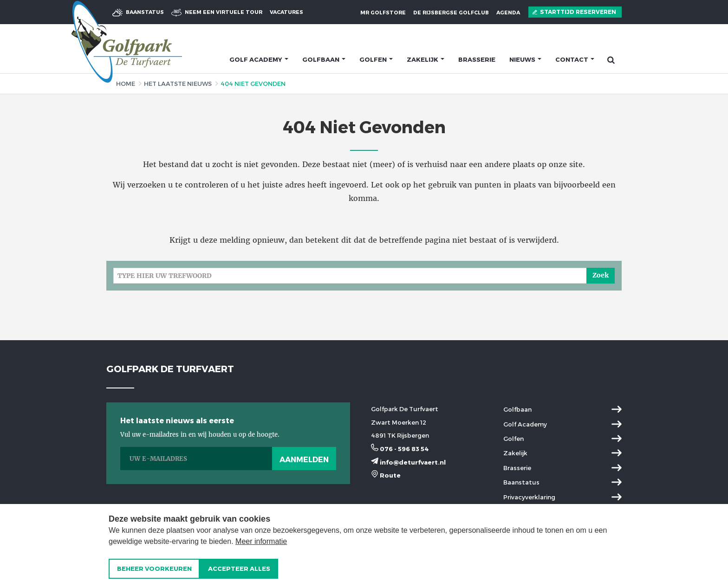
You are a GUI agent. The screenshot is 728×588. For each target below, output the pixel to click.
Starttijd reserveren (574, 12)
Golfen (376, 59)
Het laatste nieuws (178, 84)
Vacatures (286, 12)
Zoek (601, 275)
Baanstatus (138, 13)
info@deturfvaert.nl (408, 462)
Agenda (508, 12)
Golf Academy (525, 424)
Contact (575, 59)
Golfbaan (324, 59)
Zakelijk (426, 59)
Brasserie (477, 59)
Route (386, 475)
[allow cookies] (239, 569)
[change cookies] (154, 569)
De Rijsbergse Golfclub (451, 12)
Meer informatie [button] (261, 541)
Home (126, 84)
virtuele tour (217, 13)
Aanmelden (304, 459)
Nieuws (525, 59)
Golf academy (259, 59)
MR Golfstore (383, 12)
